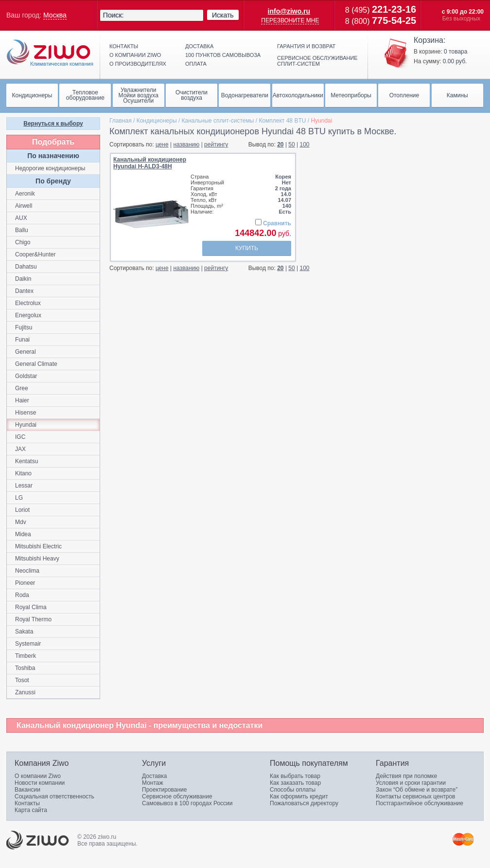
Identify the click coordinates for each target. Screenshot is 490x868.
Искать (223, 15)
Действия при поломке (406, 776)
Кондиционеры (157, 121)
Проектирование (165, 790)
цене (162, 145)
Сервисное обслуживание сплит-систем (317, 61)
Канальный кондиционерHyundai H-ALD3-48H (150, 163)
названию (186, 145)
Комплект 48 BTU (282, 121)
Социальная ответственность (54, 796)
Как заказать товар (295, 783)
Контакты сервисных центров (415, 796)
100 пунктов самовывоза (223, 55)
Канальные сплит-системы (218, 121)
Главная (121, 121)
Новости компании (40, 783)
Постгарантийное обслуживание (420, 803)
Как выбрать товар (295, 776)
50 (291, 145)
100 (305, 145)
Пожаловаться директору (304, 803)
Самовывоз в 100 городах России (187, 803)
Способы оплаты (293, 790)
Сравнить (277, 223)
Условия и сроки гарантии (411, 783)
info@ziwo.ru (289, 11)
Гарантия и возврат (306, 46)
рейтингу (216, 145)
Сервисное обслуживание (177, 796)
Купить (247, 248)
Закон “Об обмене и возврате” (417, 790)
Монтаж (153, 783)
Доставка (199, 46)
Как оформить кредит (299, 796)
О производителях (138, 64)
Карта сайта (31, 810)
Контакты (124, 46)
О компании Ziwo (38, 776)
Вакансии (27, 790)
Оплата (196, 64)
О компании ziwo (135, 55)
